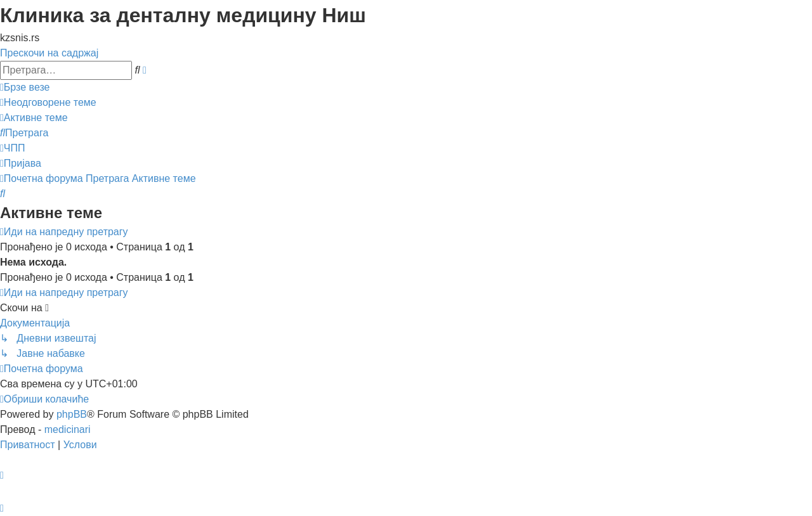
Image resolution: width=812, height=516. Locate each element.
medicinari (68, 429)
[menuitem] (48, 102)
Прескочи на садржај (49, 53)
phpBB (72, 414)
